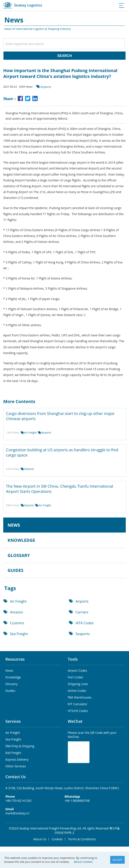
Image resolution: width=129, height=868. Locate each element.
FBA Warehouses (80, 697)
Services (13, 721)
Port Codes (76, 677)
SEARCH (65, 56)
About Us (40, 839)
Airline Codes (77, 691)
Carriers (82, 612)
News (9, 670)
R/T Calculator (78, 704)
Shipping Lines (78, 684)
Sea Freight (19, 634)
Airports (46, 87)
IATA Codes (84, 623)
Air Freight (30, 433)
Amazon (17, 612)
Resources (15, 659)
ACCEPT (117, 860)
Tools (73, 659)
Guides (10, 691)
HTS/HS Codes (78, 711)
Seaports (83, 634)
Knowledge (13, 677)
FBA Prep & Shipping (20, 746)
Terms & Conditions (82, 839)
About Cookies (83, 862)
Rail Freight (13, 753)
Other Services (16, 766)
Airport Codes (78, 670)
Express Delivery (17, 759)
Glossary (11, 684)
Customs (17, 623)
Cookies (57, 839)
